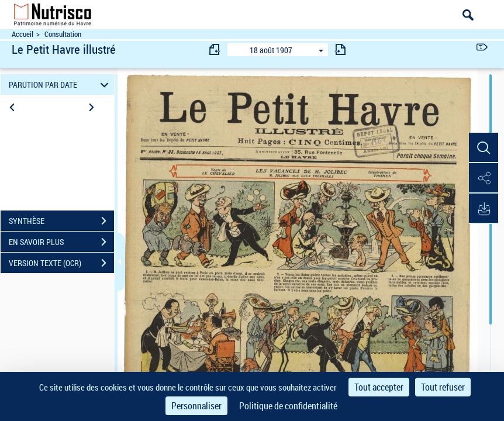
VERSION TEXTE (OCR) (61, 263)
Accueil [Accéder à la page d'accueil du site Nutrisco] (23, 34)
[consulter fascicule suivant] (340, 49)
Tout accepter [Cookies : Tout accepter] (379, 387)
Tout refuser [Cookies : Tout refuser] (443, 387)
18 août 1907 (271, 50)
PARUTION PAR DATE (60, 84)
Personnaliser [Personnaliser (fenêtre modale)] (196, 406)
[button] (484, 148)
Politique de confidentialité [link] (288, 406)
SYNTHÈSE (61, 221)
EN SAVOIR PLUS (61, 242)
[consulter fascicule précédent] (215, 49)
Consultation (63, 34)
